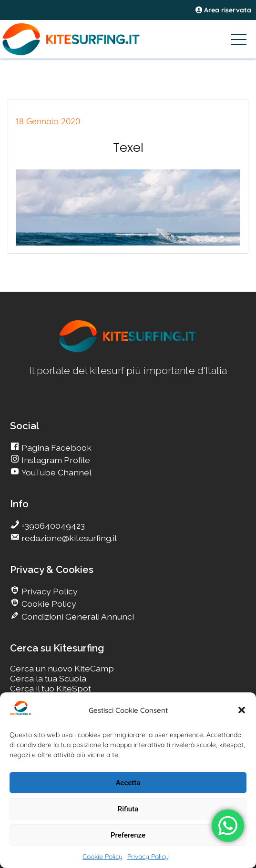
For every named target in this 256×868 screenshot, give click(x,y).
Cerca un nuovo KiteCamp (62, 668)
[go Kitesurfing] (128, 350)
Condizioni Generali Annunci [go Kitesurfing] (77, 616)
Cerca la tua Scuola (48, 678)
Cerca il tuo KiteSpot (51, 688)
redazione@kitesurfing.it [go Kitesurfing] (68, 538)
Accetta (128, 783)
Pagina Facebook (56, 448)
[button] (242, 710)
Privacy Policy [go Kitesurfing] (49, 591)
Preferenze (128, 835)
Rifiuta (128, 809)
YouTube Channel (56, 472)
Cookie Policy (102, 857)
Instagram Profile (55, 460)
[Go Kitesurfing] (128, 39)
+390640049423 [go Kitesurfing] (52, 526)
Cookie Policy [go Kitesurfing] (48, 604)
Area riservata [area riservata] (223, 10)
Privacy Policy (148, 857)
